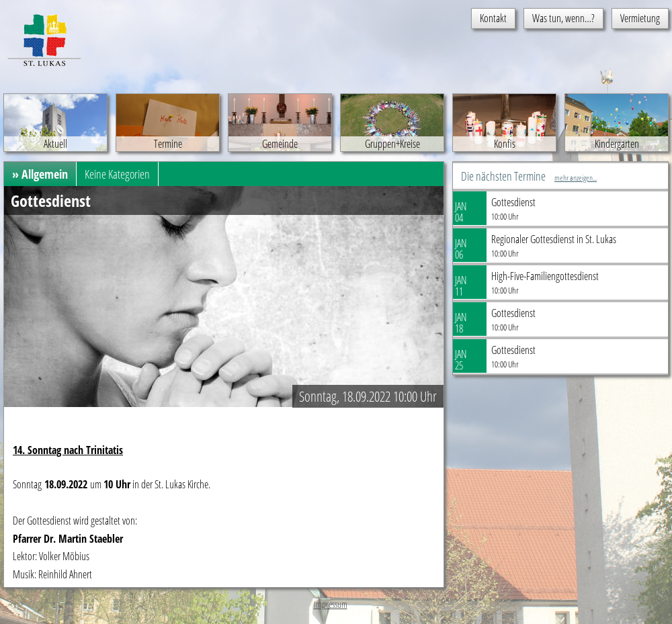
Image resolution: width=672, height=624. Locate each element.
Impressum (331, 604)
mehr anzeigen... (576, 178)
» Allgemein (40, 174)
